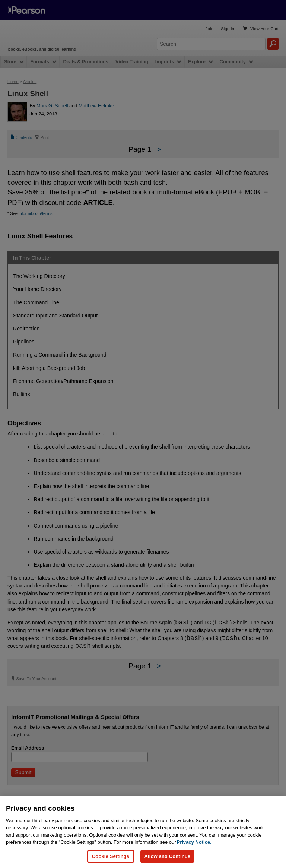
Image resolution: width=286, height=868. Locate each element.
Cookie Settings (111, 856)
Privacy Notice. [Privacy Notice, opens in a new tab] (194, 842)
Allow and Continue (167, 856)
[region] (143, 832)
